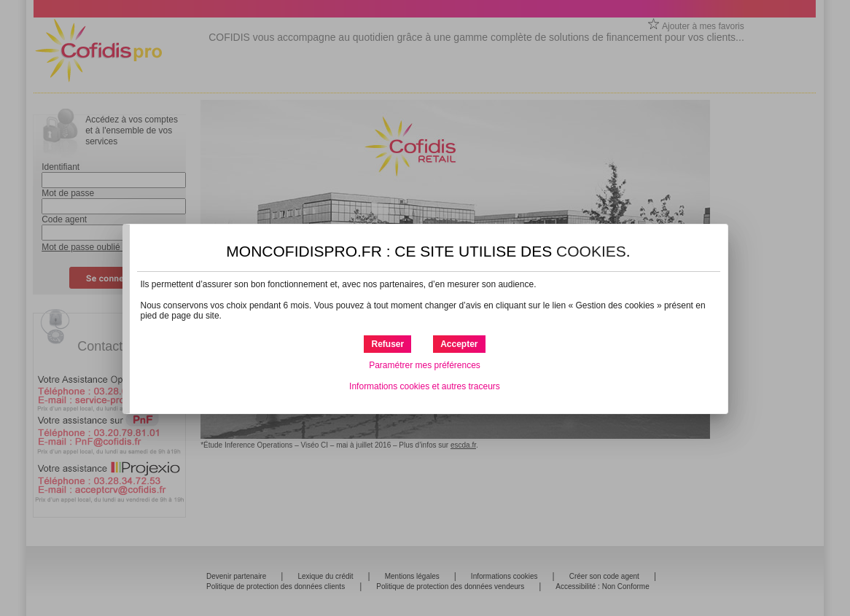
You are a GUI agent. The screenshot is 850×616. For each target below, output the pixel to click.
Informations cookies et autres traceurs (425, 386)
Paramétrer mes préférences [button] (425, 365)
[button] (459, 344)
